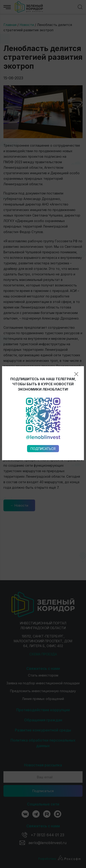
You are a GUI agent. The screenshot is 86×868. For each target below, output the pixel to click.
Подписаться (43, 316)
